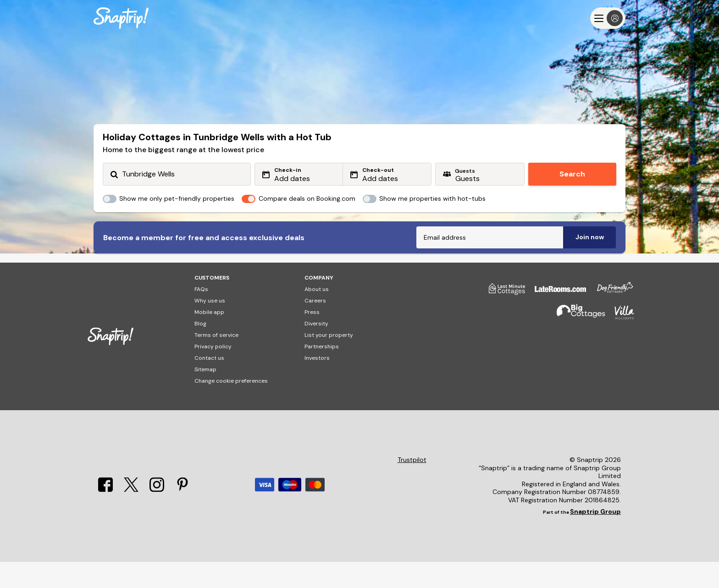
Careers (315, 327)
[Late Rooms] (556, 319)
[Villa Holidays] (620, 343)
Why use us (210, 327)
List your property (329, 361)
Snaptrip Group (595, 538)
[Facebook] (105, 516)
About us (317, 315)
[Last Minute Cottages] (503, 319)
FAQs (201, 315)
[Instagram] (157, 516)
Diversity (316, 350)
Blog (200, 350)
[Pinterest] (183, 516)
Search (572, 174)
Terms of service (216, 361)
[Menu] (608, 18)
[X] (131, 516)
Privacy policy (213, 373)
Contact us (209, 384)
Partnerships (322, 373)
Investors (317, 384)
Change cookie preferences (231, 407)
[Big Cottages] (576, 343)
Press (312, 338)
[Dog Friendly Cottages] (610, 319)
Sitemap (205, 396)
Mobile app (209, 338)
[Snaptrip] (121, 18)
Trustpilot (412, 486)
